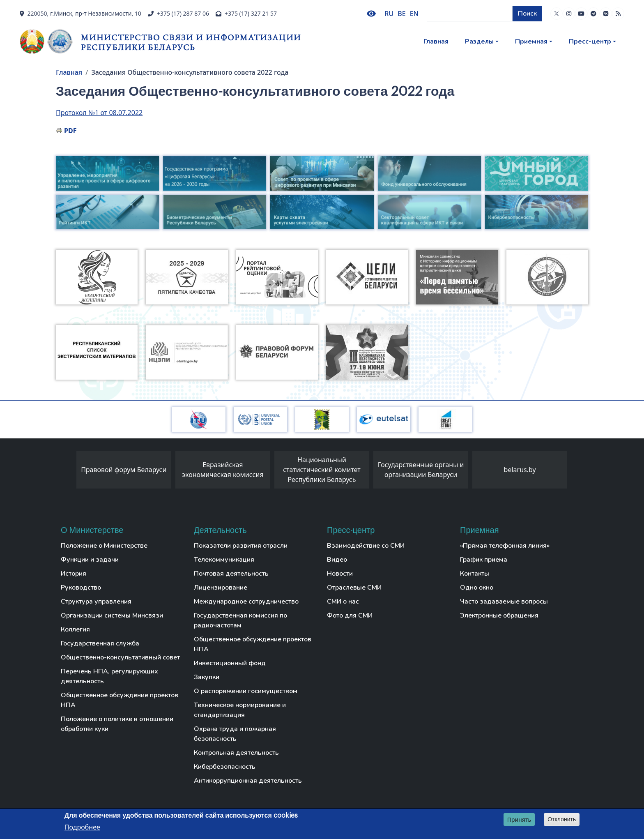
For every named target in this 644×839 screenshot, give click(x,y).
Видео (337, 560)
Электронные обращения (499, 615)
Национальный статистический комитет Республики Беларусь (322, 470)
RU (389, 14)
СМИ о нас (343, 602)
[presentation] (68, 472)
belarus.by (520, 470)
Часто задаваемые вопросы (504, 602)
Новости (340, 574)
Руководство (81, 588)
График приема (484, 560)
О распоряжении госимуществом (246, 691)
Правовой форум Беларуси (124, 470)
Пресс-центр (590, 41)
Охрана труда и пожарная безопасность (235, 734)
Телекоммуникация (224, 560)
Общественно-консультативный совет (120, 657)
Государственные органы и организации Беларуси (421, 470)
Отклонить (562, 820)
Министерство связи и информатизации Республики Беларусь (191, 42)
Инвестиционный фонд (230, 663)
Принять (519, 820)
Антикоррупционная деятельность (248, 781)
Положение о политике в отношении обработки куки (117, 724)
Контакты (475, 574)
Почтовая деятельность (231, 574)
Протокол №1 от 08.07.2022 (99, 113)
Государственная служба (100, 643)
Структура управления (96, 602)
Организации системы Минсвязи (112, 615)
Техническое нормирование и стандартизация (240, 710)
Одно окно (477, 588)
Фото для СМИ (350, 615)
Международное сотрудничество (246, 602)
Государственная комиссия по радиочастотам (240, 620)
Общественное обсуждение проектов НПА (120, 700)
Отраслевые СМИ (354, 588)
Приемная (531, 41)
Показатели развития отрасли (241, 546)
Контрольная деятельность (236, 753)
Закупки (207, 677)
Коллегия (75, 629)
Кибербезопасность (225, 767)
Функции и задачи (90, 560)
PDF (70, 131)
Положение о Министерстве (104, 546)
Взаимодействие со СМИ (366, 546)
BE (401, 14)
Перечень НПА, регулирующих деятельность (109, 676)
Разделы (479, 41)
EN (414, 14)
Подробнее (82, 827)
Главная (436, 41)
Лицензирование (221, 588)
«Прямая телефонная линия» (505, 546)
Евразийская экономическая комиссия (223, 470)
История (74, 574)
